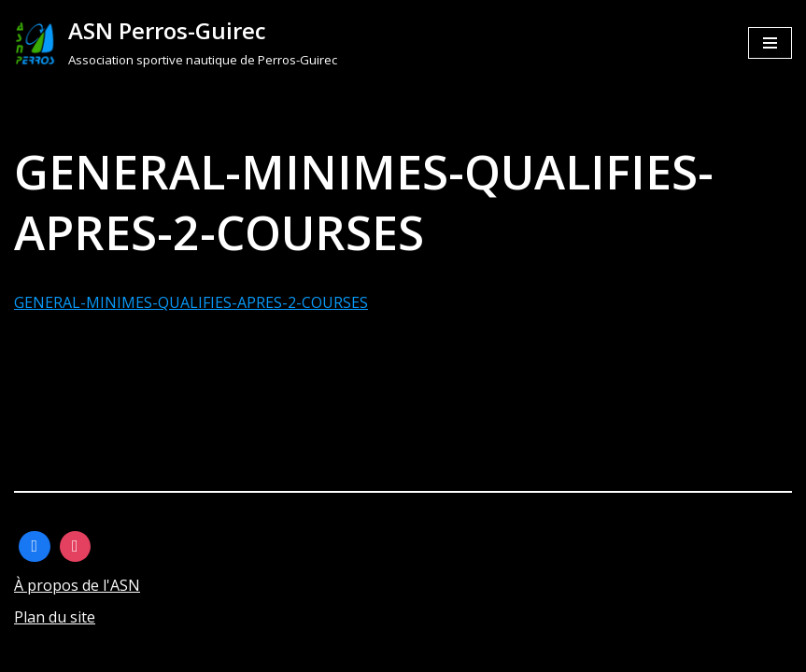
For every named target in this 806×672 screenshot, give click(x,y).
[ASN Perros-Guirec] (176, 43)
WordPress (200, 651)
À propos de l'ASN (77, 585)
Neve (32, 651)
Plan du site (55, 617)
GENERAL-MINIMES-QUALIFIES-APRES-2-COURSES (191, 302)
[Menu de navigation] (770, 43)
